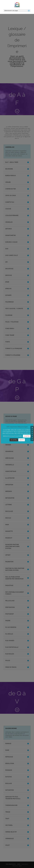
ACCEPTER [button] (27, 436)
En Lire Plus (14, 440)
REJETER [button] (22, 440)
